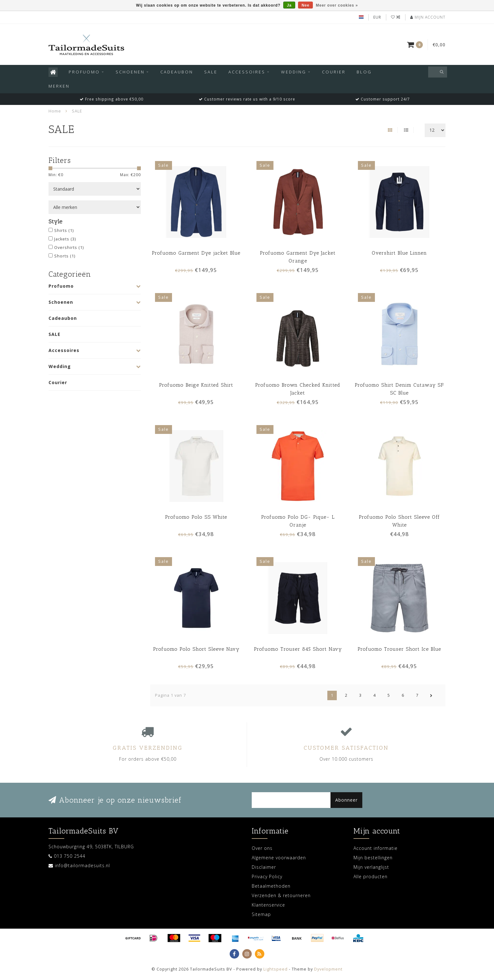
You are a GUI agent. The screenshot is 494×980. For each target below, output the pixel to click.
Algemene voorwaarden (279, 858)
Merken (59, 86)
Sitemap (261, 914)
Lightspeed (276, 969)
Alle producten (370, 876)
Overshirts (69, 248)
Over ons (262, 848)
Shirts (64, 231)
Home (55, 111)
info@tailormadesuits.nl (82, 865)
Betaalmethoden (271, 886)
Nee (305, 5)
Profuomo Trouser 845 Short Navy (298, 649)
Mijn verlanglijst (371, 867)
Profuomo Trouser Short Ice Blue (399, 649)
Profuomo (84, 72)
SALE (211, 72)
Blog (364, 72)
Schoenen (130, 72)
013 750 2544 (70, 856)
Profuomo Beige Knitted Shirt (196, 385)
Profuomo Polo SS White (196, 517)
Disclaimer (264, 867)
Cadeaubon (177, 72)
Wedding (294, 72)
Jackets (65, 239)
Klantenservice (268, 905)
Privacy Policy (267, 876)
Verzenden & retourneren (281, 895)
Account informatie (376, 848)
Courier (334, 72)
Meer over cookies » (337, 5)
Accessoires (247, 72)
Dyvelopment (328, 969)
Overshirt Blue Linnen (399, 253)
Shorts (65, 256)
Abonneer (346, 800)
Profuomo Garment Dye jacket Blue (196, 253)
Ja (289, 5)
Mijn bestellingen (373, 858)
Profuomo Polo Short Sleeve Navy (196, 649)
